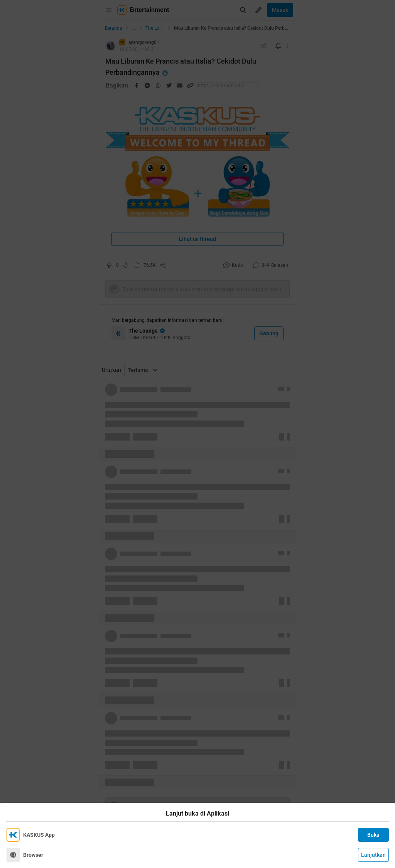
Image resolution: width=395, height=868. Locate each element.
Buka (373, 835)
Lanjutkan (373, 855)
